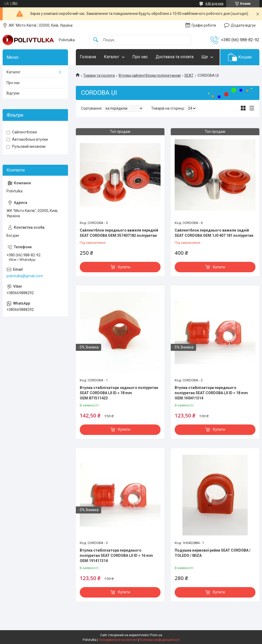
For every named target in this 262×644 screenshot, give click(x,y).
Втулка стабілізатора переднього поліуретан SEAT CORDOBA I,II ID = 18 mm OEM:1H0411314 (211, 393)
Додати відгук (243, 25)
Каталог (112, 57)
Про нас (140, 57)
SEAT (189, 75)
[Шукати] (96, 40)
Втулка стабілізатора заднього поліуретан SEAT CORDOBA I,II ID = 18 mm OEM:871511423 (119, 393)
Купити (124, 267)
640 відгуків (215, 4)
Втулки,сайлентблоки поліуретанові (150, 75)
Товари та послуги (99, 75)
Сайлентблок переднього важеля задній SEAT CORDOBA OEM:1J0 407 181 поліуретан (214, 233)
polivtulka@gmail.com (25, 276)
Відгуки (13, 93)
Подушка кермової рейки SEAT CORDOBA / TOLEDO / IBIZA (213, 553)
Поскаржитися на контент (118, 640)
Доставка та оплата (175, 57)
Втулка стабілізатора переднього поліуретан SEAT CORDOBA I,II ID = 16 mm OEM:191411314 (116, 555)
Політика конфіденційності (160, 640)
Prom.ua (156, 635)
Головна (88, 57)
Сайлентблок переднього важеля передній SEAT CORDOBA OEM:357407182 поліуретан (119, 233)
